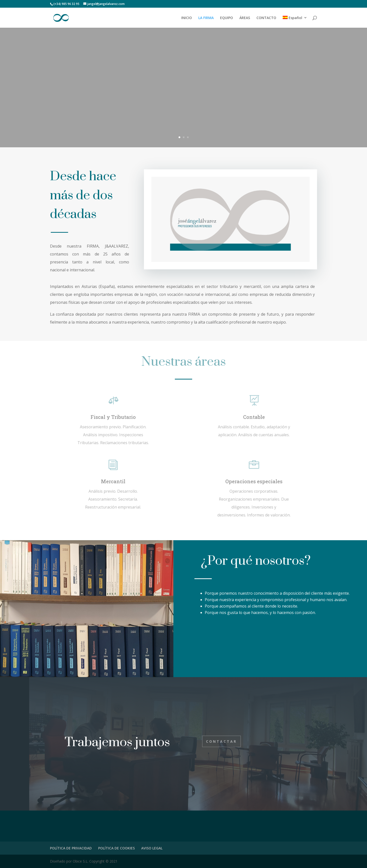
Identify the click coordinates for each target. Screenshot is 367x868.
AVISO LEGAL (152, 848)
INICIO (187, 18)
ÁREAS (245, 18)
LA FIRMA (206, 18)
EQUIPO (227, 18)
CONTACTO (266, 18)
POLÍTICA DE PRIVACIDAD (71, 848)
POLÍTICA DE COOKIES (116, 848)
